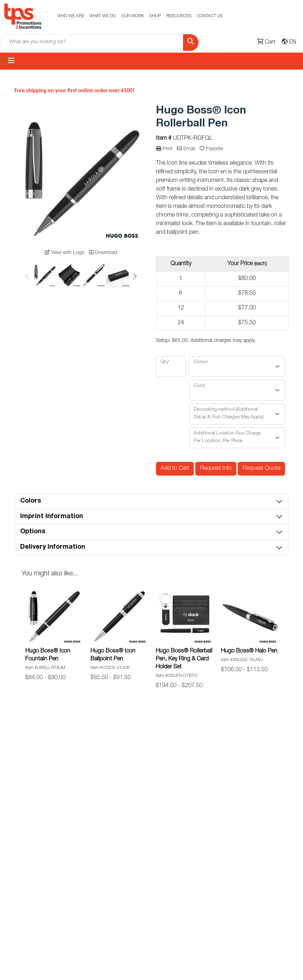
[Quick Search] (92, 43)
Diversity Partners (150, 878)
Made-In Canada (150, 799)
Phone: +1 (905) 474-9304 (257, 807)
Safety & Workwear (152, 854)
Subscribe (233, 745)
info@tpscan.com (257, 851)
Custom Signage (199, 823)
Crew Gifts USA (208, 891)
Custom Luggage (151, 950)
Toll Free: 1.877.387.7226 (257, 832)
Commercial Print (106, 895)
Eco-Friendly (155, 819)
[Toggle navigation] (11, 61)
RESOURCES (179, 16)
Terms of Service (208, 906)
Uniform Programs (103, 919)
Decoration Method (202, 871)
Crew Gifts (104, 939)
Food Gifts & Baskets (155, 926)
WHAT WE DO (103, 16)
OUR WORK (133, 16)
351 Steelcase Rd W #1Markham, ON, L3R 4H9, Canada (255, 884)
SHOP (155, 16)
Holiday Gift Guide (202, 799)
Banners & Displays (104, 871)
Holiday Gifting (158, 834)
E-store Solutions (103, 847)
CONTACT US (210, 16)
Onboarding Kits (155, 902)
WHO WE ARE (71, 16)
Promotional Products (106, 799)
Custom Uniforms (102, 823)
